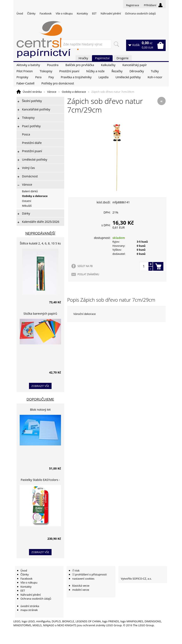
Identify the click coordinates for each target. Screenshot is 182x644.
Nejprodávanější (40, 233)
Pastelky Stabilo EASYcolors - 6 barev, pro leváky (40, 480)
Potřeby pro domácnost (58, 83)
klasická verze (81, 586)
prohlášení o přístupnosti (91, 574)
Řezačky (117, 71)
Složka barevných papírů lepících (40, 314)
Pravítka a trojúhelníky (76, 77)
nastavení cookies (83, 579)
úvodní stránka (30, 606)
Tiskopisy (46, 71)
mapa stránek (29, 610)
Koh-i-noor (155, 77)
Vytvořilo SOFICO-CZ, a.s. (136, 579)
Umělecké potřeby (128, 77)
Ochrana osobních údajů (140, 13)
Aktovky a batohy (28, 65)
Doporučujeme (40, 399)
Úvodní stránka (32, 92)
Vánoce (52, 92)
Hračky (83, 58)
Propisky (22, 77)
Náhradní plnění (111, 13)
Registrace (133, 5)
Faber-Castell (26, 83)
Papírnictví (102, 58)
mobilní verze (81, 590)
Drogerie (123, 58)
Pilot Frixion (25, 71)
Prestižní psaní (69, 71)
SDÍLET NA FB (85, 266)
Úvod (20, 13)
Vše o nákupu (64, 13)
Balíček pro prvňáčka (80, 65)
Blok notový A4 (40, 410)
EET (94, 13)
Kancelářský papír (135, 65)
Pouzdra (53, 65)
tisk (77, 570)
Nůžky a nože (95, 71)
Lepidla (104, 77)
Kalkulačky (108, 65)
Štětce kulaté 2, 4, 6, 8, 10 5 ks (40, 243)
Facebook (46, 13)
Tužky (155, 71)
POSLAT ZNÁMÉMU (88, 274)
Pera (38, 77)
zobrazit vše (40, 386)
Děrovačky (137, 71)
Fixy (51, 77)
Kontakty (82, 13)
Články (31, 13)
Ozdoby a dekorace (74, 92)
